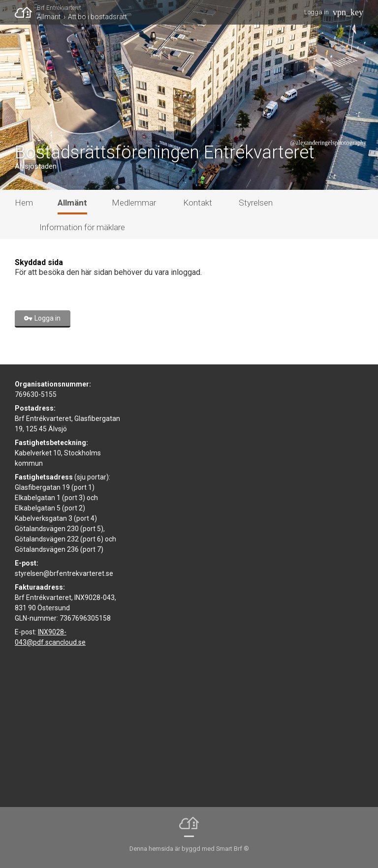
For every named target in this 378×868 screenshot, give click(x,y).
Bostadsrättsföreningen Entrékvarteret (165, 152)
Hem (24, 203)
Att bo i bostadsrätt (97, 17)
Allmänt (49, 17)
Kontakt (198, 203)
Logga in (316, 12)
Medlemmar (134, 203)
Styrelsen (256, 203)
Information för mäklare (82, 227)
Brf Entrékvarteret (59, 8)
